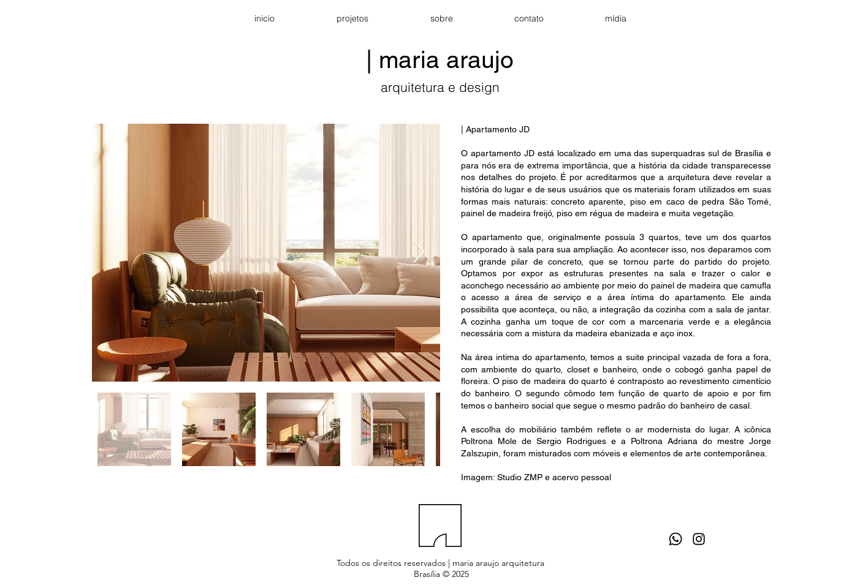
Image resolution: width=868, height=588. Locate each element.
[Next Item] (419, 253)
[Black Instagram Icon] (699, 539)
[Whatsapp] (676, 539)
